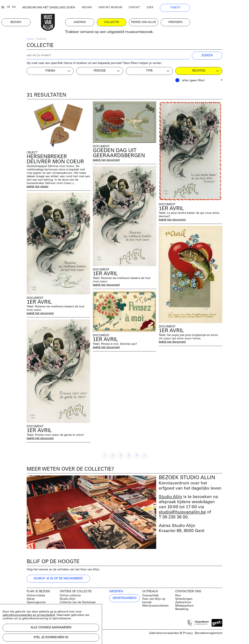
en (39, 9)
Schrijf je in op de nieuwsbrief (58, 580)
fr (34, 9)
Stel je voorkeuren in (51, 637)
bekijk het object (38, 189)
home (30, 41)
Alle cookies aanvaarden (51, 628)
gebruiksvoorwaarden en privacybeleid (29, 615)
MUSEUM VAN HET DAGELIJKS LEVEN (75, 9)
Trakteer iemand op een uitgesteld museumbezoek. (137, 34)
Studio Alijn (170, 499)
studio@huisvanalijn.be (182, 514)
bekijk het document (107, 162)
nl (28, 9)
